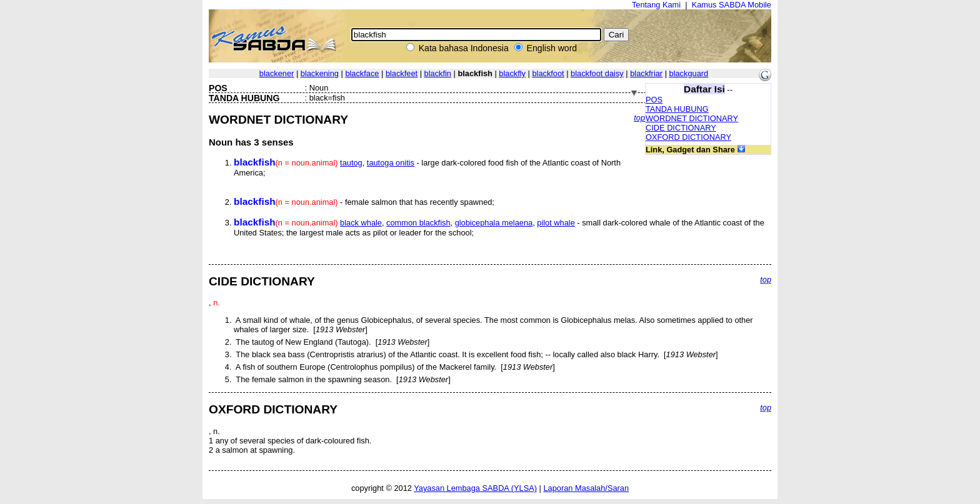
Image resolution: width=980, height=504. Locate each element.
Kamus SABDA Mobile (732, 5)
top (639, 118)
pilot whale (556, 223)
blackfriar (646, 73)
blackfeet (402, 73)
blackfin (438, 73)
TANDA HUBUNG (677, 109)
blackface (362, 73)
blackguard (689, 73)
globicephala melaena (494, 223)
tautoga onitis (391, 163)
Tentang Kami (656, 5)
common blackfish (418, 223)
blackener (277, 73)
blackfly (512, 73)
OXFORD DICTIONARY (688, 137)
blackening (320, 73)
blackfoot (548, 73)
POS (654, 100)
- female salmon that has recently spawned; (364, 202)
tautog (351, 163)
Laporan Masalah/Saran (586, 488)
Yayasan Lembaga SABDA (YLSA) (475, 488)
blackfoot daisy (597, 73)
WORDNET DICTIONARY (692, 118)
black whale (361, 223)
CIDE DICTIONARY (681, 128)
